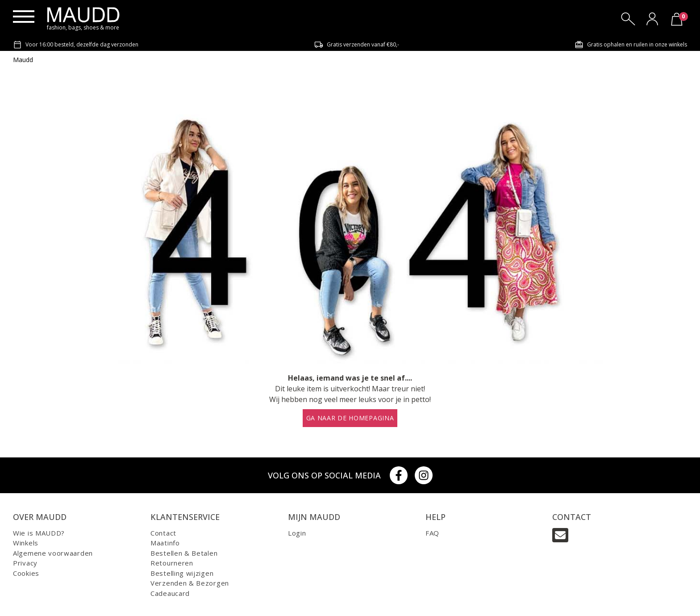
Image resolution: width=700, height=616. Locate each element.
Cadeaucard (170, 593)
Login (297, 533)
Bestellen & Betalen (184, 553)
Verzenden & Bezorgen (190, 583)
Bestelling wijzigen (182, 573)
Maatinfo (165, 543)
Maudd (23, 60)
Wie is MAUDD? (39, 533)
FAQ (432, 533)
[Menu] (24, 17)
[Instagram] (424, 475)
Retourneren (172, 563)
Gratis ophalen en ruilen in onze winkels (631, 45)
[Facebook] (399, 475)
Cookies (26, 573)
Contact (163, 533)
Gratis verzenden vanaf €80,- (357, 45)
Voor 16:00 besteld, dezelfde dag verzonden (76, 45)
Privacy (25, 563)
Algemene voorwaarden (53, 553)
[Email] (560, 535)
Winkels (26, 543)
